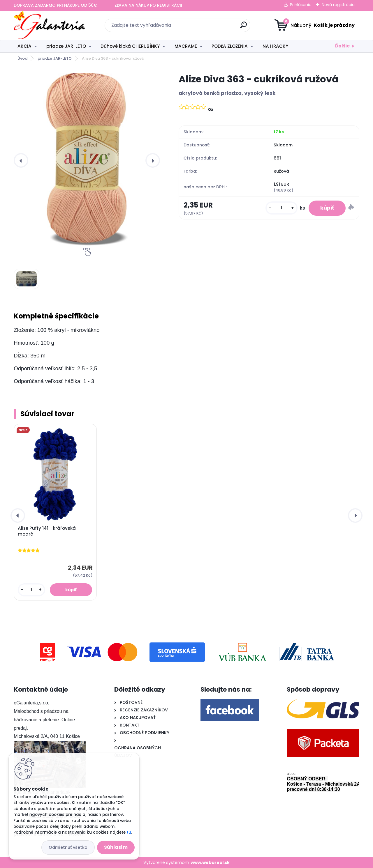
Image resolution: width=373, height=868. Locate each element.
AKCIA (24, 46)
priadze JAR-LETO (66, 46)
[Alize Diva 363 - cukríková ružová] (87, 160)
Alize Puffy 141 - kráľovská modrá (47, 531)
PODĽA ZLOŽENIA (230, 46)
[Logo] (49, 25)
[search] (243, 27)
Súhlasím (116, 847)
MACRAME (186, 46)
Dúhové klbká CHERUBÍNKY (130, 46)
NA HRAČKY (275, 46)
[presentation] (21, 160)
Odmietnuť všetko (68, 847)
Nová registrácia (338, 5)
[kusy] (281, 208)
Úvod (22, 58)
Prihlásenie (301, 5)
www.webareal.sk (210, 862)
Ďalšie (342, 46)
